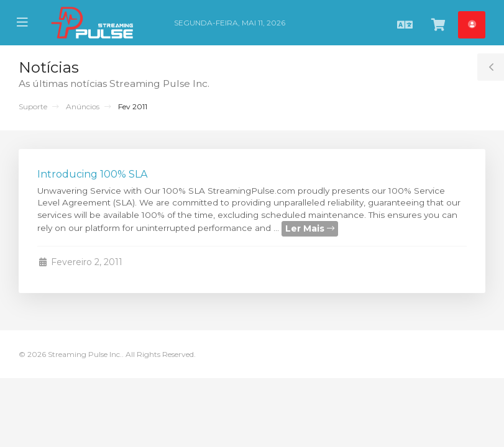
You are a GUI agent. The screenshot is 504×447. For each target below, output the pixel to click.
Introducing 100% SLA (92, 174)
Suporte (33, 106)
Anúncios (83, 106)
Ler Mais (310, 228)
